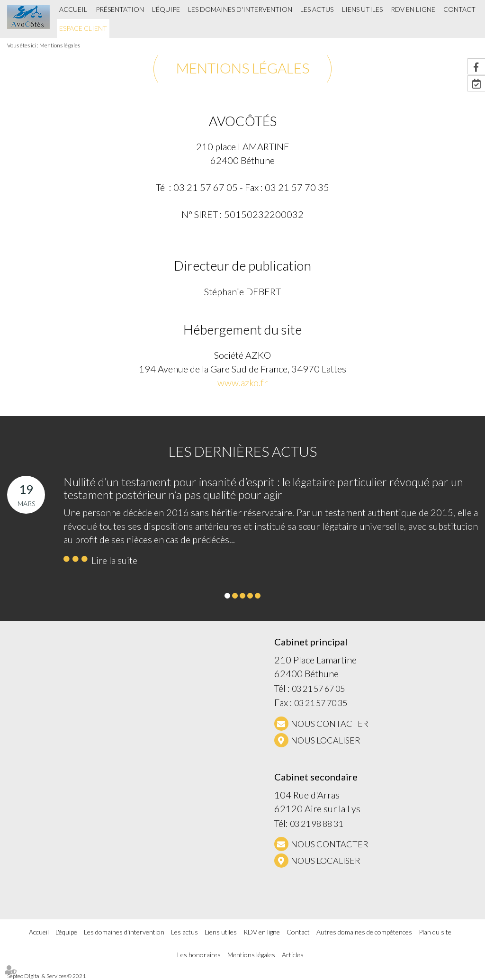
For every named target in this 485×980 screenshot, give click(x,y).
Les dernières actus (243, 451)
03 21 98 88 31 (316, 824)
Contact (459, 9)
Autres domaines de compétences (364, 932)
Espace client (83, 28)
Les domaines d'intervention (240, 9)
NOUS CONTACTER (330, 724)
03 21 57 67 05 (318, 689)
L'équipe (166, 9)
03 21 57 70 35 (321, 703)
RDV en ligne (413, 9)
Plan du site (435, 932)
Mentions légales (60, 45)
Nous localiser (326, 740)
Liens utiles (362, 9)
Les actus (317, 9)
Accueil (73, 9)
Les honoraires (199, 955)
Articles (293, 955)
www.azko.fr (242, 382)
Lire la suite (114, 560)
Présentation (120, 9)
